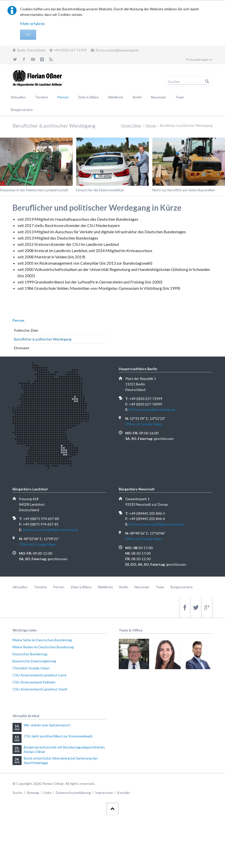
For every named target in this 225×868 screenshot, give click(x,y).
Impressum (104, 793)
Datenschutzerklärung (73, 793)
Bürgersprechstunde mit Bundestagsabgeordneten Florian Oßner (64, 749)
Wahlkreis (116, 97)
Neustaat (158, 97)
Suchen (207, 82)
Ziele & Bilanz (88, 97)
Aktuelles (18, 97)
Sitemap (33, 793)
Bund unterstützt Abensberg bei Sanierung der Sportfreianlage (61, 760)
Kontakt (124, 793)
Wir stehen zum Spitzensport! (47, 725)
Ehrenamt (22, 348)
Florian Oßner (131, 126)
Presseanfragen (197, 60)
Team (180, 97)
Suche (17, 793)
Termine (42, 97)
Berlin (137, 97)
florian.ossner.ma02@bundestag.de (157, 524)
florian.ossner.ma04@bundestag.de (50, 530)
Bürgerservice (22, 110)
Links (48, 793)
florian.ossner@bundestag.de (152, 409)
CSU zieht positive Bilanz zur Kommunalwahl (58, 736)
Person (63, 97)
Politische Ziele (26, 330)
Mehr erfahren (32, 23)
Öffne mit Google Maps (144, 424)
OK (28, 35)
